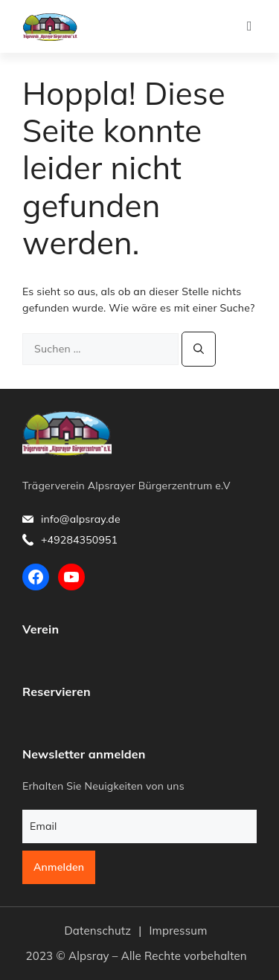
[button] (250, 26)
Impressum (178, 931)
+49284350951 (79, 540)
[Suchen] (199, 349)
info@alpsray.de (81, 519)
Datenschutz (97, 931)
